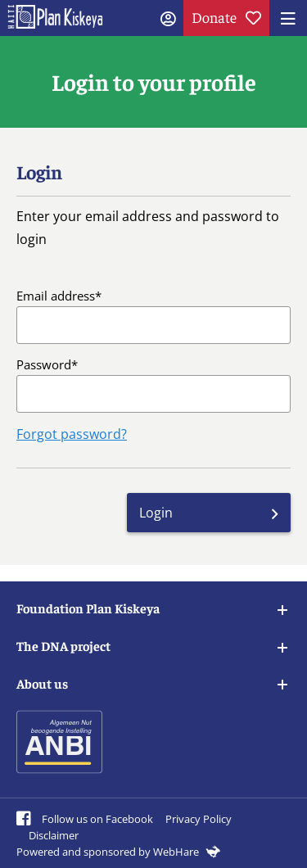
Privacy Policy (199, 819)
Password (44, 364)
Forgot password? (72, 434)
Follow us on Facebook (85, 819)
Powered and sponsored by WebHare (118, 852)
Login (156, 513)
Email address (56, 296)
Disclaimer (54, 835)
